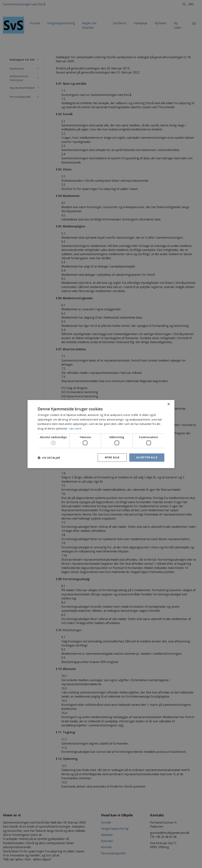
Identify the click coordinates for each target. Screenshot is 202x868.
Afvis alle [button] (112, 458)
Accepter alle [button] (147, 458)
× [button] (168, 404)
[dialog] (101, 434)
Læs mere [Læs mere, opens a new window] (75, 428)
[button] (49, 458)
